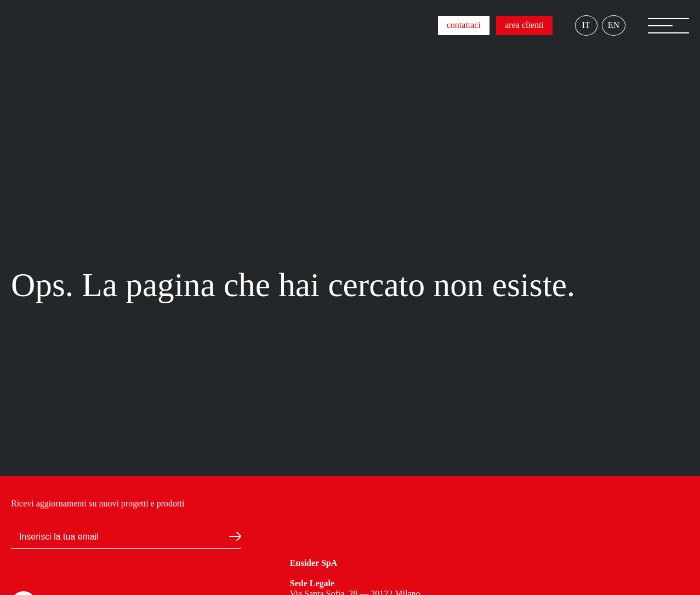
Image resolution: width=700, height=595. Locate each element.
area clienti (524, 25)
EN (614, 25)
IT (586, 25)
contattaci (464, 25)
